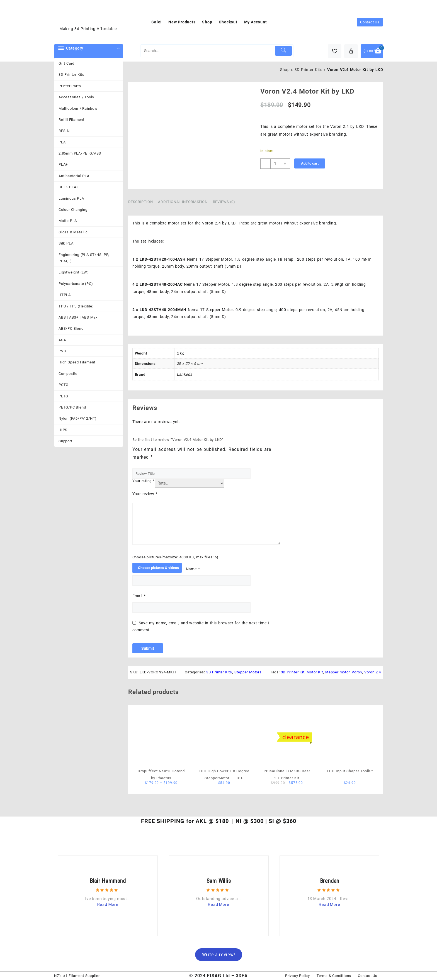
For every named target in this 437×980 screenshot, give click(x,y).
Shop (285, 70)
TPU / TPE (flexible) (76, 306)
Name (193, 569)
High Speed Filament (77, 362)
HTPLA (65, 295)
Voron (357, 672)
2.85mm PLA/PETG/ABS (80, 153)
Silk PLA (66, 243)
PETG (63, 396)
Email (139, 596)
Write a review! (219, 955)
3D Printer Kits (71, 74)
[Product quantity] (275, 164)
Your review (145, 494)
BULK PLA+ (68, 187)
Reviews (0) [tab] (224, 202)
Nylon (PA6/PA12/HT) (78, 418)
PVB (62, 351)
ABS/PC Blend (71, 328)
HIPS (63, 430)
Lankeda (185, 374)
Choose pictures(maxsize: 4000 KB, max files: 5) (176, 557)
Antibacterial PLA (74, 176)
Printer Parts (70, 86)
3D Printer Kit (293, 672)
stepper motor (337, 672)
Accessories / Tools (76, 97)
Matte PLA (68, 221)
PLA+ (63, 164)
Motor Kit (315, 672)
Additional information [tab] (183, 202)
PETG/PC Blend (72, 407)
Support (65, 441)
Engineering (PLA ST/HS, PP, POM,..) (84, 258)
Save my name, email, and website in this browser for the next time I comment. (201, 626)
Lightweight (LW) (74, 272)
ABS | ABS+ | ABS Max (78, 317)
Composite (68, 374)
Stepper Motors (248, 672)
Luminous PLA (71, 198)
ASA (62, 340)
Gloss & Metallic (73, 232)
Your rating (144, 481)
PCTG (64, 385)
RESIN (64, 131)
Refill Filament (71, 120)
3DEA (242, 976)
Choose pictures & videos (158, 568)
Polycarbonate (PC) (76, 284)
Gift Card (66, 63)
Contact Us (370, 22)
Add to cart (310, 163)
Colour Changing (73, 210)
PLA (62, 142)
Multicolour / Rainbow (78, 108)
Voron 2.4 (373, 672)
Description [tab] (141, 202)
